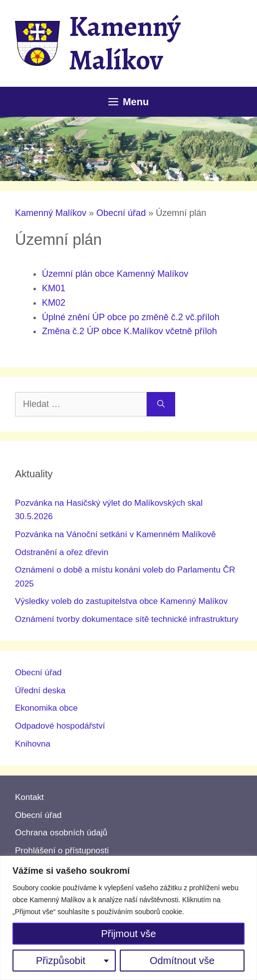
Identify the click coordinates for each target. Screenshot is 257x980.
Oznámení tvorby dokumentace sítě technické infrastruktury (127, 619)
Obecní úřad (121, 213)
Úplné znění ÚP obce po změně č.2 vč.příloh (131, 317)
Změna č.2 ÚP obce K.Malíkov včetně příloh (129, 331)
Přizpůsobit (61, 961)
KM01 (54, 288)
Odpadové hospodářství (60, 726)
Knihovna (33, 744)
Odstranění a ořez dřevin (62, 552)
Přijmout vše (128, 934)
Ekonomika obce (46, 708)
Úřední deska (40, 690)
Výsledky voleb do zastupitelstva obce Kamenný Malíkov (121, 601)
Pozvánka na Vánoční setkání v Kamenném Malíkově (116, 534)
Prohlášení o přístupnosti (62, 851)
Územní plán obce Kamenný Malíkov (115, 274)
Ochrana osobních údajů (61, 833)
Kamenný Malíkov (125, 43)
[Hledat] (161, 404)
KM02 (54, 303)
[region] (128, 918)
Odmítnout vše (182, 961)
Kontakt (29, 797)
